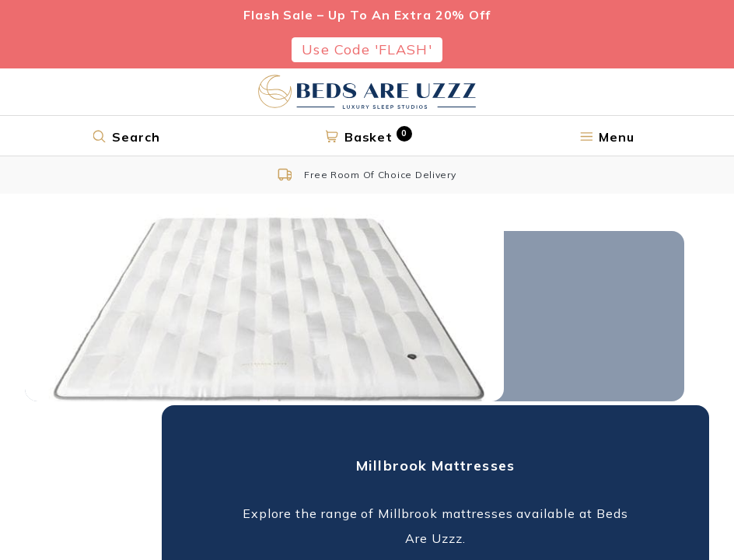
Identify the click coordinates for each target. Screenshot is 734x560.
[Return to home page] (367, 92)
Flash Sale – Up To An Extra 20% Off (367, 15)
